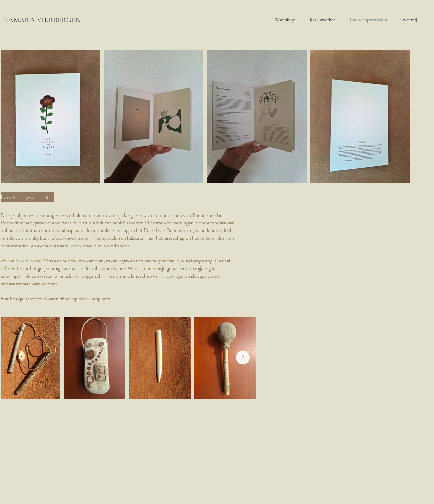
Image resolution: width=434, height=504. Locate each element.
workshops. (119, 246)
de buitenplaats (67, 230)
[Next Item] (243, 358)
